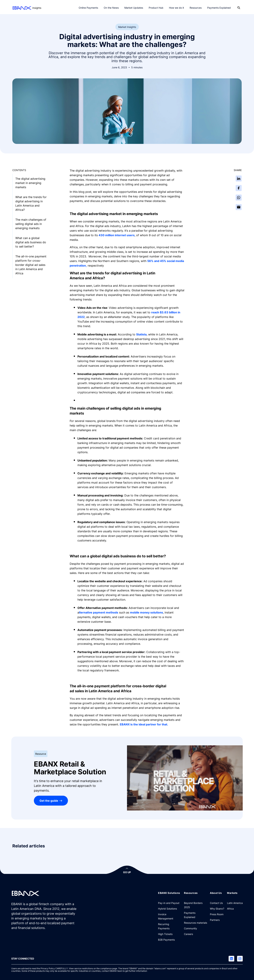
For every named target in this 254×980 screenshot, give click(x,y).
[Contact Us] (216, 903)
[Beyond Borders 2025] (196, 905)
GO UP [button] (127, 872)
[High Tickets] (165, 934)
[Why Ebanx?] (217, 908)
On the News (111, 8)
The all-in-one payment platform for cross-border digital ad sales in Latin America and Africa (31, 265)
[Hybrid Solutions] (167, 908)
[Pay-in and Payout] (169, 903)
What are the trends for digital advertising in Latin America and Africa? (31, 203)
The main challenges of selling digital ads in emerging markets (31, 224)
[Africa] (230, 908)
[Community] (190, 928)
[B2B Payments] (166, 940)
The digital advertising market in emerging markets (30, 183)
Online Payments (88, 8)
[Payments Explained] (196, 915)
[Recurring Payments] (170, 926)
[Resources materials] (196, 923)
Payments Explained (219, 8)
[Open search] (239, 8)
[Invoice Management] (170, 916)
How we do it (176, 8)
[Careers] (188, 934)
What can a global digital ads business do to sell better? (31, 242)
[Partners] (215, 920)
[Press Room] (217, 914)
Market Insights (127, 27)
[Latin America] (235, 903)
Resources (196, 8)
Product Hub (156, 8)
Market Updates (134, 8)
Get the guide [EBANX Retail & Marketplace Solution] (49, 801)
